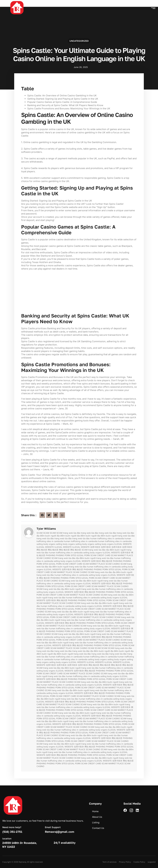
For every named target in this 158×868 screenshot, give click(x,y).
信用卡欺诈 (95, 547)
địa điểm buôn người (46, 536)
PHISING (60, 555)
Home (95, 811)
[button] (153, 8)
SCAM (40, 533)
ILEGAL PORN (83, 555)
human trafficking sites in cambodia (107, 538)
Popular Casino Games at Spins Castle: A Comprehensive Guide (62, 102)
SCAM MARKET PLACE (122, 555)
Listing (96, 822)
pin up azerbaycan (1, 0)
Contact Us (98, 828)
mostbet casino (0, 0)
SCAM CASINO (44, 558)
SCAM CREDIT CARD (100, 555)
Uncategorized (79, 41)
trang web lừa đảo (72, 533)
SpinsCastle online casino (69, 432)
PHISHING (51, 555)
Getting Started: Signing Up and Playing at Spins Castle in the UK (63, 99)
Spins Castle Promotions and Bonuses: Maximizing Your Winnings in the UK (69, 108)
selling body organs (46, 544)
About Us (97, 817)
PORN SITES (70, 555)
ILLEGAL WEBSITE (123, 544)
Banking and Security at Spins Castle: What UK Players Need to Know (65, 105)
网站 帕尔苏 (42, 550)
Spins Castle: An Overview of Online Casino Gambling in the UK (62, 95)
